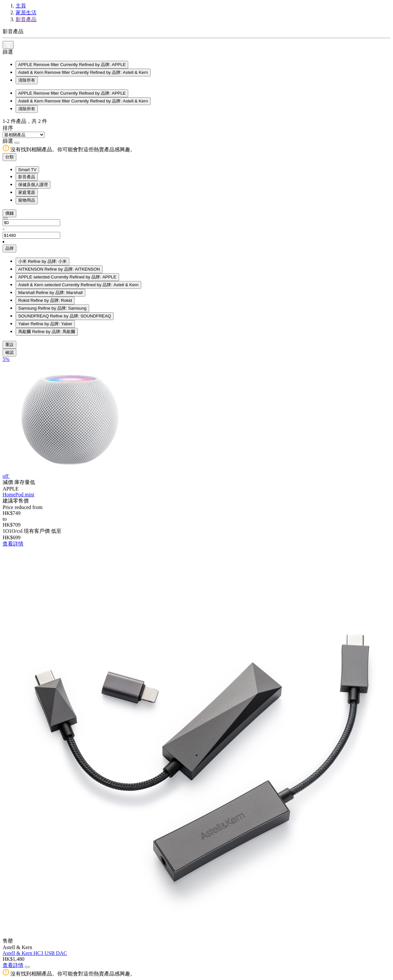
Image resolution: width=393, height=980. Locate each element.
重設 (9, 345)
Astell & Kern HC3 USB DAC (35, 953)
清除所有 (27, 80)
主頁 (21, 6)
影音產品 (26, 19)
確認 (9, 352)
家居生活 (26, 13)
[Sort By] (24, 135)
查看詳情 (13, 544)
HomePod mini (18, 495)
